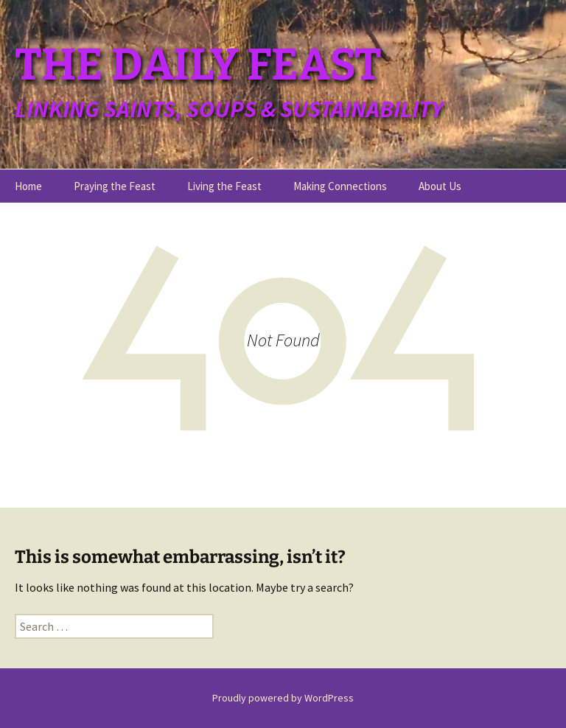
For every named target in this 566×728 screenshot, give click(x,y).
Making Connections (340, 186)
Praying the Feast (115, 186)
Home (28, 186)
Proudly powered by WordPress (283, 698)
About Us (440, 186)
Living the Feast (224, 186)
